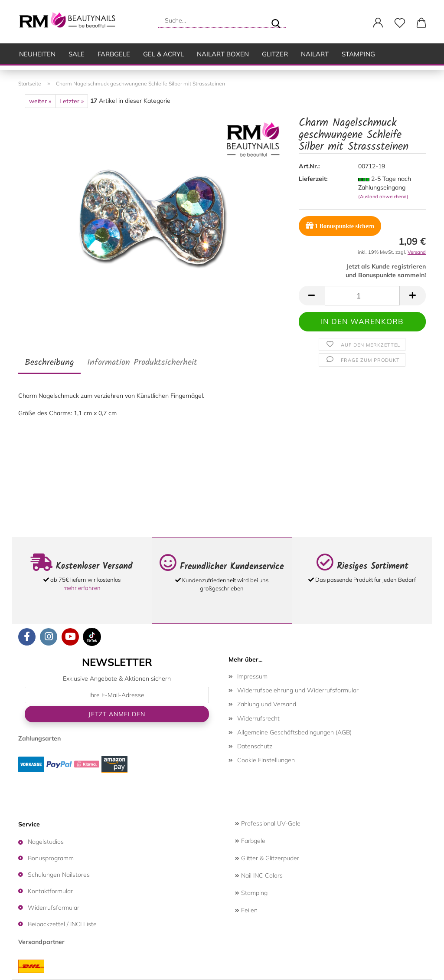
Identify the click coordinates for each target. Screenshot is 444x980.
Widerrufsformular (54, 908)
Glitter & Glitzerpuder (267, 858)
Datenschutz (255, 746)
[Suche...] (276, 20)
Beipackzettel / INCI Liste (62, 924)
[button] (378, 23)
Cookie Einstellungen (266, 760)
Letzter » (72, 101)
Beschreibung (49, 363)
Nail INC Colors (259, 875)
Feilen (246, 910)
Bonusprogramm (51, 858)
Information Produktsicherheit (142, 363)
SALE (77, 54)
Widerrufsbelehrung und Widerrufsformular (298, 690)
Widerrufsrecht (258, 718)
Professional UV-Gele (268, 823)
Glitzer (275, 54)
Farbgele (114, 54)
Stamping (358, 54)
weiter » (40, 101)
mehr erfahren (82, 588)
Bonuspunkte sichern (340, 225)
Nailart (315, 54)
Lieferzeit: (313, 179)
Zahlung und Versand (267, 704)
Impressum (252, 676)
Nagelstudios (46, 842)
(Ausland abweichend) (383, 197)
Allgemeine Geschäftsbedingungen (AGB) (294, 732)
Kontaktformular (50, 891)
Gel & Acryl (163, 54)
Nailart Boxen (223, 54)
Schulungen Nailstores (59, 875)
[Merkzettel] (400, 23)
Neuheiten (37, 54)
